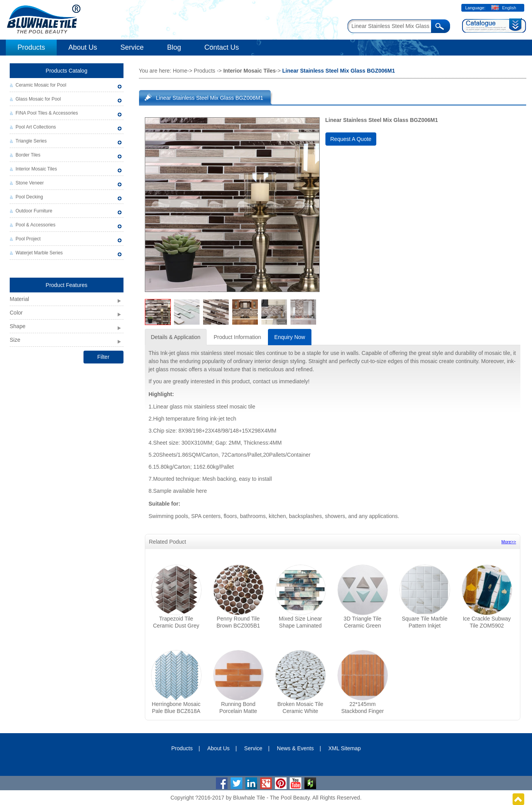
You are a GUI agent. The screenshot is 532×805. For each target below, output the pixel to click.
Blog (174, 47)
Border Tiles (28, 155)
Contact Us (222, 47)
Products (31, 47)
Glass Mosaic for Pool (38, 99)
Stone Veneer (30, 183)
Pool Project (28, 239)
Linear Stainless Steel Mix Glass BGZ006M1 (210, 98)
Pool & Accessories (36, 225)
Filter (103, 357)
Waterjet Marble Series (39, 253)
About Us (83, 47)
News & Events (295, 748)
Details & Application (176, 337)
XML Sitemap (345, 748)
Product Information (237, 337)
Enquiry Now (289, 337)
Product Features (67, 285)
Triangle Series (31, 141)
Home (180, 71)
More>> (509, 542)
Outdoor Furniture (34, 211)
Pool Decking (29, 197)
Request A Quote (351, 139)
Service (132, 47)
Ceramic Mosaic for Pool (41, 85)
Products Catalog (67, 71)
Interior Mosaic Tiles (36, 169)
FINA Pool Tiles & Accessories (47, 113)
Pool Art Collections (36, 127)
